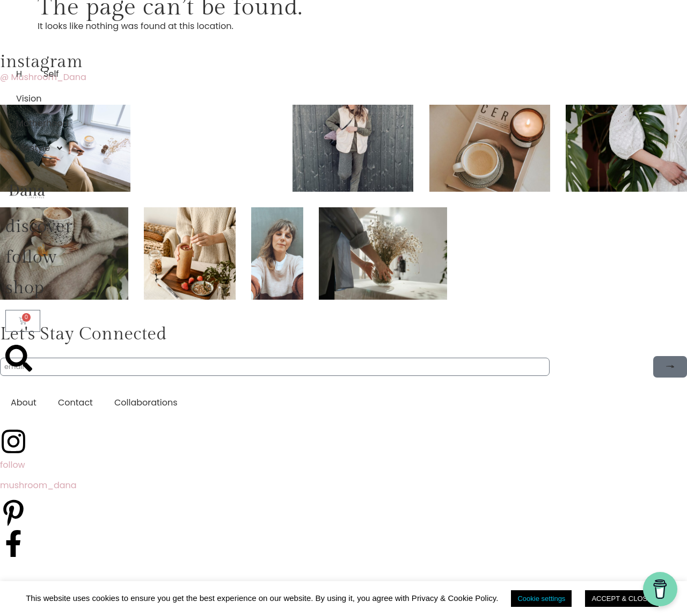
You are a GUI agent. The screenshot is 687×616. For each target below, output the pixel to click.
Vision (29, 99)
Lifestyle (40, 148)
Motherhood (42, 123)
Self (51, 74)
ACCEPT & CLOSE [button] (622, 599)
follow (31, 257)
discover (39, 227)
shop (25, 288)
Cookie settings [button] (541, 599)
